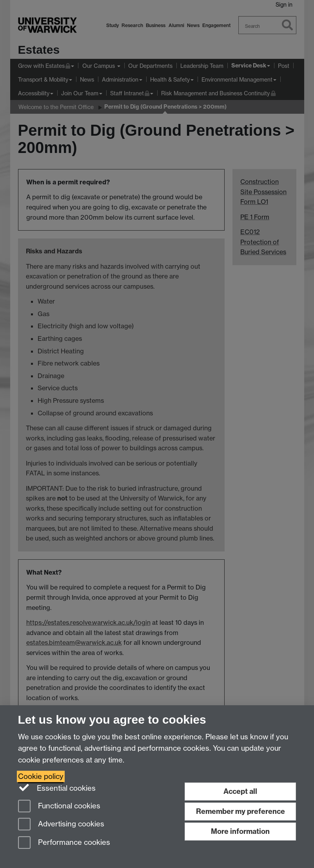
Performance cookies (64, 843)
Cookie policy (41, 776)
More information (240, 831)
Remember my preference (240, 811)
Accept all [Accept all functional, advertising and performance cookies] (240, 791)
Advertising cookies (61, 825)
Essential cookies (57, 788)
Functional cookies (59, 807)
